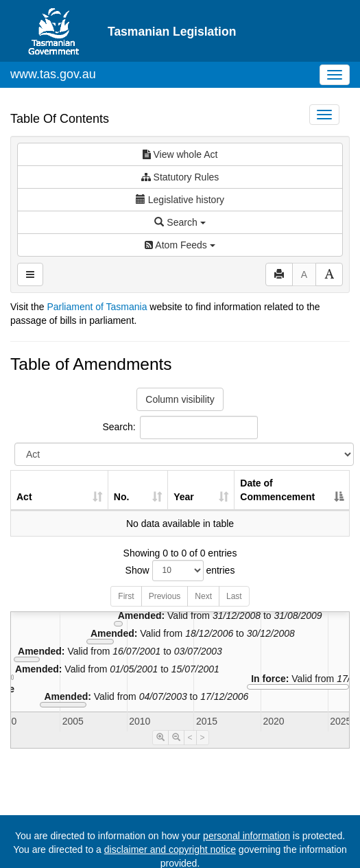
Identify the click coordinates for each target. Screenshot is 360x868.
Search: (180, 427)
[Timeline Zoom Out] (176, 738)
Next (203, 596)
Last (234, 596)
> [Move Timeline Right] (203, 738)
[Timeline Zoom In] (160, 738)
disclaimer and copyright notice (170, 849)
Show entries (180, 571)
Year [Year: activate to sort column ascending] (184, 497)
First (126, 596)
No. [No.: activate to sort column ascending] (122, 497)
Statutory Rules (180, 177)
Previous (165, 596)
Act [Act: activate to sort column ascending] (24, 497)
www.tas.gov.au (53, 74)
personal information (247, 836)
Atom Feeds (180, 245)
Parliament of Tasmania (97, 307)
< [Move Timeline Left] (190, 738)
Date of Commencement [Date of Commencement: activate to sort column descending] (277, 490)
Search (180, 222)
